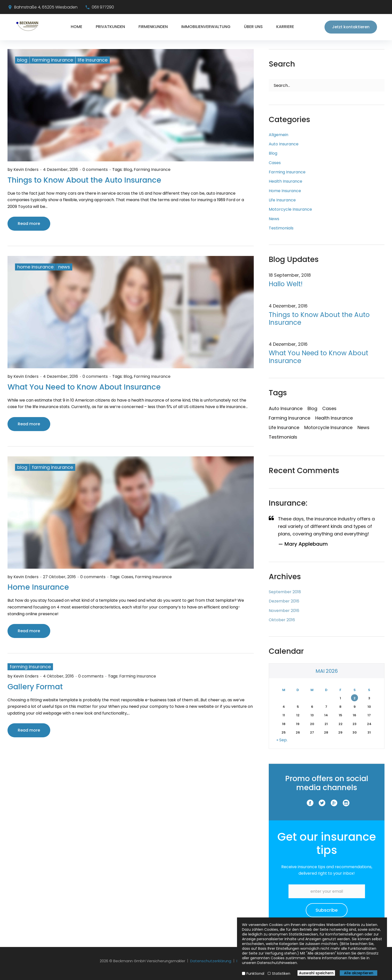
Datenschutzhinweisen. (277, 963)
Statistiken (281, 973)
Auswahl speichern (316, 973)
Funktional (255, 973)
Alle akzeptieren (359, 973)
